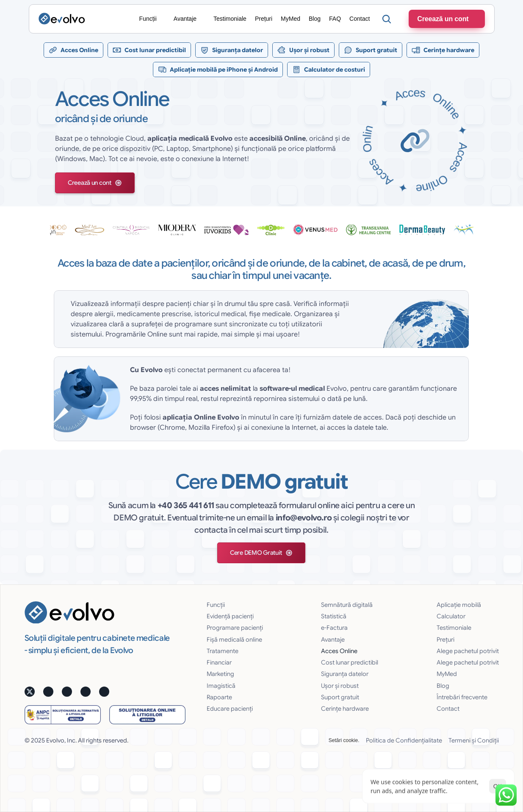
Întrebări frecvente (462, 697)
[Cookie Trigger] (344, 740)
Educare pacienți (230, 709)
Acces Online (339, 651)
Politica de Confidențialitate (404, 740)
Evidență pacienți (230, 616)
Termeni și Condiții (474, 740)
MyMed (447, 674)
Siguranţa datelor (345, 674)
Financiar (219, 662)
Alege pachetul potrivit (468, 651)
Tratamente (223, 651)
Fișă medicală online (234, 640)
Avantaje (333, 640)
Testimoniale (454, 628)
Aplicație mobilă (459, 605)
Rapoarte (219, 697)
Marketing (220, 674)
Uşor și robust (340, 686)
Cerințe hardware (345, 709)
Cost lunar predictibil (350, 662)
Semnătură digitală (347, 605)
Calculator (451, 616)
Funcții (216, 605)
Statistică (334, 616)
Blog (443, 686)
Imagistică (221, 686)
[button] (95, 183)
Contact (448, 709)
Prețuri (446, 640)
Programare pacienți (235, 628)
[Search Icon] (387, 19)
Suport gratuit (340, 697)
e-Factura (334, 628)
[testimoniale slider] (262, 230)
